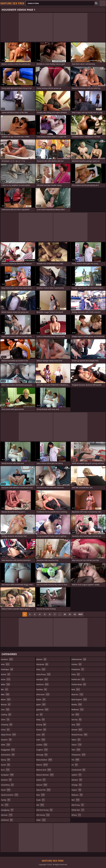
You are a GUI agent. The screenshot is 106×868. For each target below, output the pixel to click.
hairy (41, 669)
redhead (78, 709)
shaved (77, 730)
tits (75, 760)
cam (5, 709)
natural (42, 785)
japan (41, 704)
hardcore (43, 684)
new (41, 795)
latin (41, 740)
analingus (7, 669)
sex (75, 715)
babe (6, 684)
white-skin (78, 810)
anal (5, 664)
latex (41, 735)
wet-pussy (78, 805)
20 (65, 614)
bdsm (6, 699)
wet (76, 800)
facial (6, 790)
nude (41, 800)
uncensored (79, 770)
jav (40, 715)
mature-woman (45, 775)
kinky (41, 720)
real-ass (77, 694)
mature (42, 765)
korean (41, 730)
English (103, 3)
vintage (77, 785)
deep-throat (9, 735)
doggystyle (8, 750)
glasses (42, 659)
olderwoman (79, 659)
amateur (7, 659)
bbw (5, 694)
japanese (42, 709)
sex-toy (77, 720)
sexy (76, 725)
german (7, 815)
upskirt (77, 775)
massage (42, 755)
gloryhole (42, 664)
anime (6, 674)
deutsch (6, 740)
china (5, 730)
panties (77, 664)
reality (77, 704)
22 (75, 614)
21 (70, 614)
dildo (6, 745)
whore (76, 815)
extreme (6, 780)
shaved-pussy (80, 735)
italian (41, 699)
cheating (7, 725)
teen (76, 750)
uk (75, 765)
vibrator (77, 780)
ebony (6, 760)
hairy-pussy (44, 674)
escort (6, 765)
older (41, 820)
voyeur (76, 790)
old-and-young (45, 810)
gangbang (7, 810)
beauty (6, 704)
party (76, 674)
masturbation (44, 760)
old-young (43, 815)
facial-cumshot (10, 795)
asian (6, 679)
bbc (5, 689)
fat (5, 805)
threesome (79, 755)
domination (8, 755)
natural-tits (43, 790)
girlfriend (7, 820)
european (7, 775)
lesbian (42, 745)
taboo (76, 740)
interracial (43, 694)
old (40, 805)
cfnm (5, 720)
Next (81, 614)
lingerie (42, 750)
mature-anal (44, 770)
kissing (41, 725)
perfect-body (79, 684)
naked (41, 780)
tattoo (77, 745)
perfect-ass (78, 679)
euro (5, 770)
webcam (77, 795)
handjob (42, 679)
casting (6, 715)
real (76, 689)
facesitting (8, 785)
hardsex (42, 689)
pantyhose (78, 669)
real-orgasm (79, 699)
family (6, 800)
